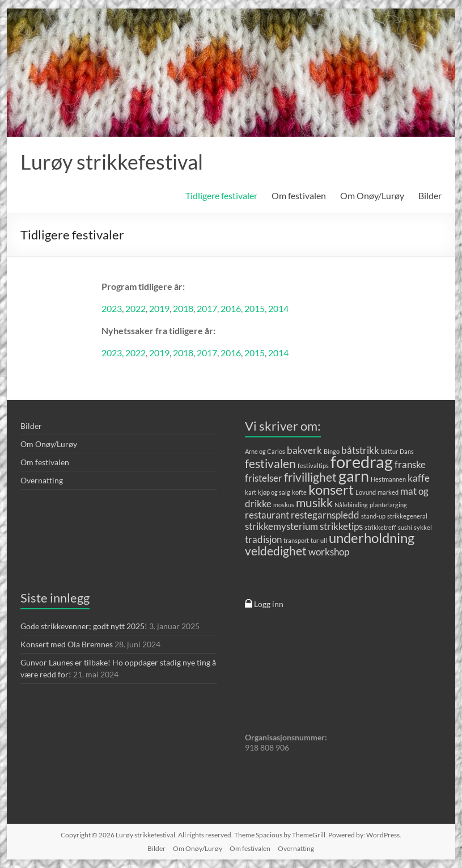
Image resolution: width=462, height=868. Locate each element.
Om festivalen (299, 195)
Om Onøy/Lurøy (372, 195)
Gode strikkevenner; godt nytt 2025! (84, 626)
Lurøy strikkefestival (112, 162)
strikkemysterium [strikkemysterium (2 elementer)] (281, 526)
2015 (255, 353)
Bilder (430, 195)
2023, (113, 353)
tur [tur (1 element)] (315, 540)
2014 (278, 308)
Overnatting (42, 480)
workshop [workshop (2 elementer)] (329, 552)
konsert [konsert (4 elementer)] (331, 489)
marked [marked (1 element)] (388, 492)
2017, (209, 308)
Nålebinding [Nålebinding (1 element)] (351, 505)
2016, (232, 308)
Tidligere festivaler (221, 195)
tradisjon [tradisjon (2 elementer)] (263, 539)
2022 (135, 353)
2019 (159, 308)
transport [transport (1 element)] (296, 540)
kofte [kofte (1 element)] (299, 492)
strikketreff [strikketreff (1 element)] (380, 527)
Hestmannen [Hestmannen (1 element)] (388, 479)
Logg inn (264, 604)
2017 (207, 353)
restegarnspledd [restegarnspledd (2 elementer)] (325, 515)
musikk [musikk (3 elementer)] (314, 502)
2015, (256, 308)
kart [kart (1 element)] (251, 492)
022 (138, 308)
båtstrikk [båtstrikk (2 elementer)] (360, 450)
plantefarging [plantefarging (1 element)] (388, 505)
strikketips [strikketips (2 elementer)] (341, 526)
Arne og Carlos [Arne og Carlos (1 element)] (265, 451)
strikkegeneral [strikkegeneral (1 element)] (407, 516)
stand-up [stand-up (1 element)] (373, 516)
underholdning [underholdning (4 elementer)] (372, 538)
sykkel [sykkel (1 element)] (423, 527)
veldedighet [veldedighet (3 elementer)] (276, 551)
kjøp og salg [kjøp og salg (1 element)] (274, 492)
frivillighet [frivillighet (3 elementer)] (310, 477)
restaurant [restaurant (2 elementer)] (267, 515)
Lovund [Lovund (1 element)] (366, 492)
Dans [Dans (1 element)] (407, 451)
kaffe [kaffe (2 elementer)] (419, 478)
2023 (112, 308)
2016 (231, 353)
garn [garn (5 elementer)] (354, 476)
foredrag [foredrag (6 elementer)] (362, 462)
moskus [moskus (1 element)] (284, 505)
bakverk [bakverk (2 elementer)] (304, 450)
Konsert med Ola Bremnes (67, 644)
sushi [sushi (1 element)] (405, 527)
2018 (183, 308)
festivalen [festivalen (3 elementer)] (270, 463)
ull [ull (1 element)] (324, 540)
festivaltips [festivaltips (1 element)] (313, 465)
